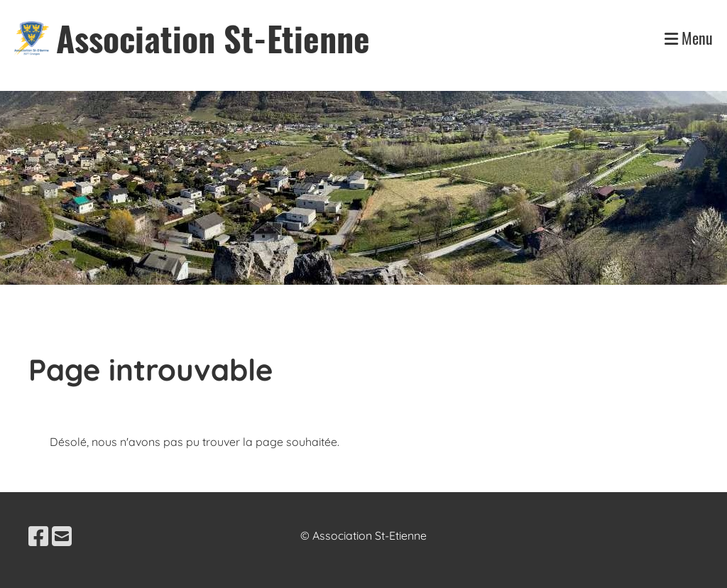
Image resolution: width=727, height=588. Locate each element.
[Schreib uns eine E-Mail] (62, 536)
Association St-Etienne (213, 38)
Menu (689, 38)
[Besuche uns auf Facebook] (38, 536)
